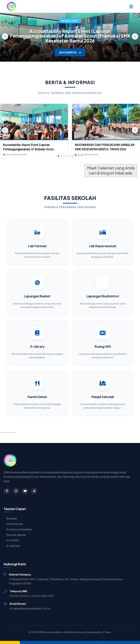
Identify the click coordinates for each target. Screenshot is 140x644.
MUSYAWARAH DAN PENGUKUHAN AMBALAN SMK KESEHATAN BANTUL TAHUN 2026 (105, 147)
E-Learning (13, 541)
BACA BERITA (70, 52)
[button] (135, 36)
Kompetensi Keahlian (19, 524)
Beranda (12, 513)
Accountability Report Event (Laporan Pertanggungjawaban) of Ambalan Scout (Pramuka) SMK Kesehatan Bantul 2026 (70, 36)
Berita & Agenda (16, 530)
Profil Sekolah (15, 519)
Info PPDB (13, 535)
